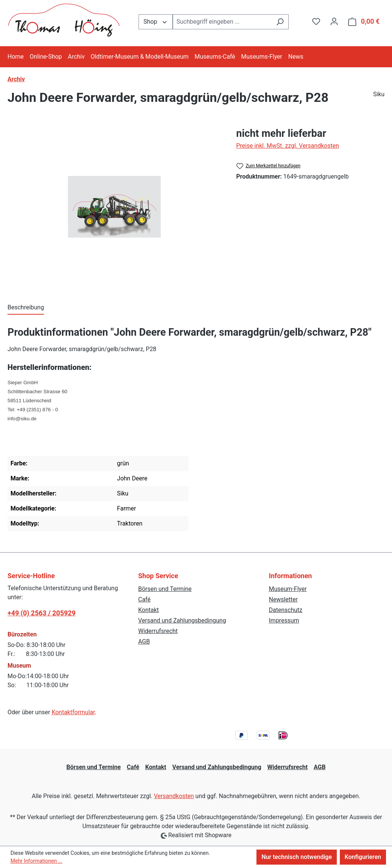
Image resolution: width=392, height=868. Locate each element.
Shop (156, 21)
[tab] (26, 308)
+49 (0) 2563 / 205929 (41, 613)
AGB (144, 642)
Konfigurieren (363, 857)
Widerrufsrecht (158, 631)
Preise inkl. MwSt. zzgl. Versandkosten (288, 146)
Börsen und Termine (165, 589)
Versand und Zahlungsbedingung (182, 620)
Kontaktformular (73, 712)
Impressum (284, 620)
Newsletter (283, 599)
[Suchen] (280, 22)
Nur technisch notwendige (296, 857)
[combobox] (222, 22)
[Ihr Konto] (334, 21)
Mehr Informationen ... (36, 861)
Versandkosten (174, 796)
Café (144, 599)
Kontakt (149, 610)
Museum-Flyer (288, 589)
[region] (114, 207)
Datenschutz (286, 610)
